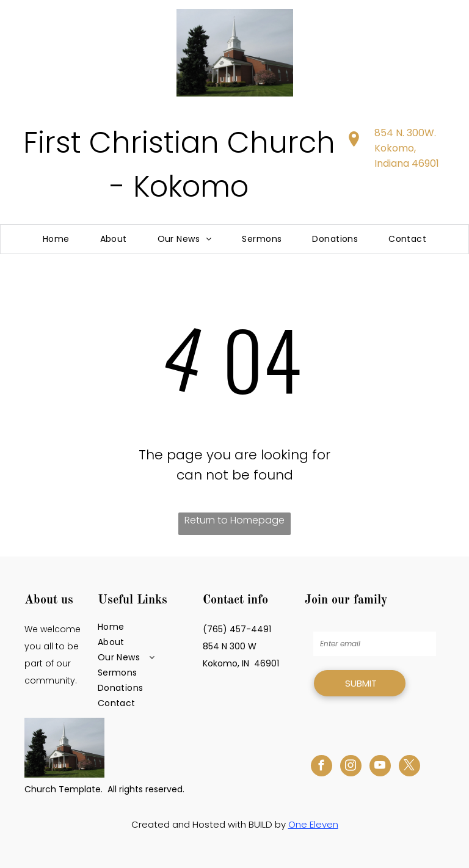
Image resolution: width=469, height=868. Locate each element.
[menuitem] (56, 239)
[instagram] (351, 767)
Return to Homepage (234, 520)
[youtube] (380, 767)
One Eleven (313, 824)
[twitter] (409, 767)
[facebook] (322, 767)
